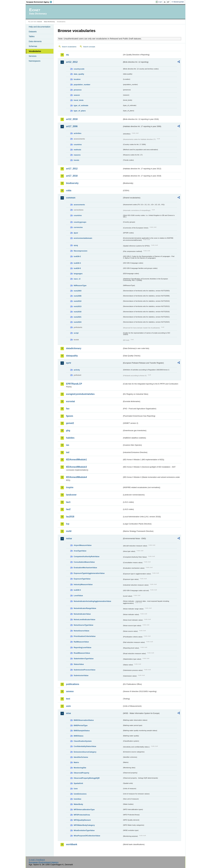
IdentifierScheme (81, 757)
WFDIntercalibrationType (84, 809)
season (77, 95)
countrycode (79, 69)
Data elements (35, 41)
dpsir (76, 233)
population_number (82, 85)
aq (67, 55)
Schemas (33, 46)
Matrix (76, 762)
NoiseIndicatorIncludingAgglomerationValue (92, 601)
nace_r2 (77, 279)
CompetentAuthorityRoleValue (87, 556)
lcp (68, 524)
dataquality (72, 356)
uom (68, 706)
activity (77, 370)
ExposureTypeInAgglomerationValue (89, 573)
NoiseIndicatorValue (82, 614)
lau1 (68, 502)
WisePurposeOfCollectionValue (87, 836)
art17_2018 (72, 176)
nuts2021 (78, 317)
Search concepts (89, 47)
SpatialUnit (78, 783)
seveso (70, 691)
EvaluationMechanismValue (85, 568)
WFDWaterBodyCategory (84, 825)
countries (78, 145)
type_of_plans (80, 111)
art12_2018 (72, 119)
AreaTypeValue (80, 551)
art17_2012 (72, 169)
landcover (71, 495)
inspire (70, 487)
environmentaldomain (83, 238)
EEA (40, 2)
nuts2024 (78, 322)
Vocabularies (35, 51)
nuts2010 (78, 301)
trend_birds (79, 100)
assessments (79, 205)
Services (33, 56)
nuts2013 (78, 306)
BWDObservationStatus (84, 720)
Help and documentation (40, 27)
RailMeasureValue (81, 642)
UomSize (77, 799)
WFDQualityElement (82, 820)
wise (69, 713)
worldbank (72, 844)
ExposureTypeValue (82, 579)
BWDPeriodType (81, 725)
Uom (76, 789)
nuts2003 (78, 291)
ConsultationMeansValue (84, 562)
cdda (69, 190)
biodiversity (72, 183)
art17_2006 (72, 126)
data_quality (79, 74)
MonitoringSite (80, 768)
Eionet (40, 22)
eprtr (69, 363)
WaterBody (78, 804)
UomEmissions (80, 794)
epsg (76, 245)
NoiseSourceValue (81, 631)
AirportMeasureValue (83, 545)
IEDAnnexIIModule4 (76, 477)
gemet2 (70, 423)
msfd (69, 531)
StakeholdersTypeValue (84, 659)
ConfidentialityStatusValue (85, 746)
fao (68, 409)
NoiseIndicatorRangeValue (85, 608)
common (71, 198)
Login (160, 2)
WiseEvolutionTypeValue (84, 830)
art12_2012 (72, 62)
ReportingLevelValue (83, 647)
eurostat (70, 401)
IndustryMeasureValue (83, 584)
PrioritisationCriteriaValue (85, 636)
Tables (32, 36)
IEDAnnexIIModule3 (76, 467)
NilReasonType (80, 285)
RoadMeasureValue (82, 653)
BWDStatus (79, 736)
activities (78, 133)
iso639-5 (77, 268)
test (68, 699)
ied (68, 452)
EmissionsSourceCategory (85, 752)
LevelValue (78, 596)
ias (68, 445)
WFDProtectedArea (82, 815)
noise (69, 538)
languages (78, 274)
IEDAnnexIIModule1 (76, 460)
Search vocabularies (69, 47)
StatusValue (79, 664)
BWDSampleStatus (82, 731)
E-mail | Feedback (37, 860)
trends (76, 160)
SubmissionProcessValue (85, 670)
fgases (70, 416)
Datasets (33, 32)
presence (78, 90)
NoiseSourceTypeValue (83, 625)
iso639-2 (77, 256)
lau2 (68, 509)
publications (73, 684)
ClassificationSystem (83, 741)
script (76, 333)
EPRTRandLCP (74, 384)
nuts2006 (78, 296)
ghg (68, 430)
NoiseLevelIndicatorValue (84, 619)
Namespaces (35, 61)
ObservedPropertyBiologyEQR (87, 778)
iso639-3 (77, 263)
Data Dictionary (49, 22)
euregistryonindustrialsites (80, 394)
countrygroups (80, 222)
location (77, 79)
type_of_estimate (81, 105)
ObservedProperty (81, 773)
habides (70, 438)
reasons (77, 155)
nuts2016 (78, 312)
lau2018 (70, 517)
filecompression (81, 251)
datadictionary (74, 348)
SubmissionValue (81, 675)
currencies (78, 227)
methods (77, 150)
